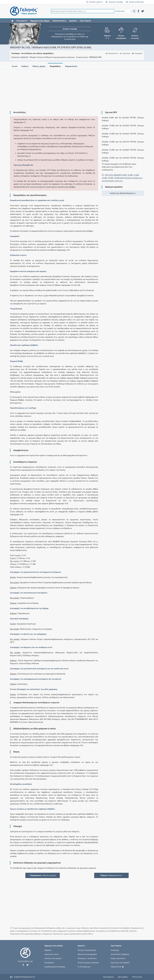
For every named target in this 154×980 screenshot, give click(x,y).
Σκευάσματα (49, 962)
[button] (134, 11)
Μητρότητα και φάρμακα (87, 954)
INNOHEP (24, 57)
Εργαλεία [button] (73, 21)
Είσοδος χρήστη (94, 2)
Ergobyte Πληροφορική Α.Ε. (25, 977)
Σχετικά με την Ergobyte (120, 962)
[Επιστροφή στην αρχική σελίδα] (25, 955)
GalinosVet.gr (117, 967)
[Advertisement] (77, 88)
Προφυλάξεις (55, 66)
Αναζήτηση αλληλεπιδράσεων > (123, 193)
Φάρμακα (48, 950)
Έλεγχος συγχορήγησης (87, 950)
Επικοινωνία (137, 977)
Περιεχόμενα (22, 21)
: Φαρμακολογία (111, 875)
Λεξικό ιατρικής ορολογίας (88, 962)
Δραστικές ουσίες (52, 954)
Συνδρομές (115, 950)
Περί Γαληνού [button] (85, 21)
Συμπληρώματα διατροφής (55, 967)
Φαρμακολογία (71, 66)
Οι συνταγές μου (84, 967)
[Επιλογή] (123, 11)
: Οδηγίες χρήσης (43, 875)
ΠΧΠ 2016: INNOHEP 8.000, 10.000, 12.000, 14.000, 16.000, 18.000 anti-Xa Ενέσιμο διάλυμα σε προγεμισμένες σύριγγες (122, 178)
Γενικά (14, 66)
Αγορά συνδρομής (135, 2)
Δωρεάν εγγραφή (114, 2)
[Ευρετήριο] (125, 53)
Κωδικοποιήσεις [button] (59, 21)
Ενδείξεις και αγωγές (53, 958)
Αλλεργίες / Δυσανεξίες (87, 958)
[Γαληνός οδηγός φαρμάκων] (23, 11)
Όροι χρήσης (123, 977)
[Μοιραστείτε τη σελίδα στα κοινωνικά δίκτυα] (111, 53)
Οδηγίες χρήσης (39, 66)
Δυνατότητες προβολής (120, 954)
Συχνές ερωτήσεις (118, 958)
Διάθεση (25, 66)
